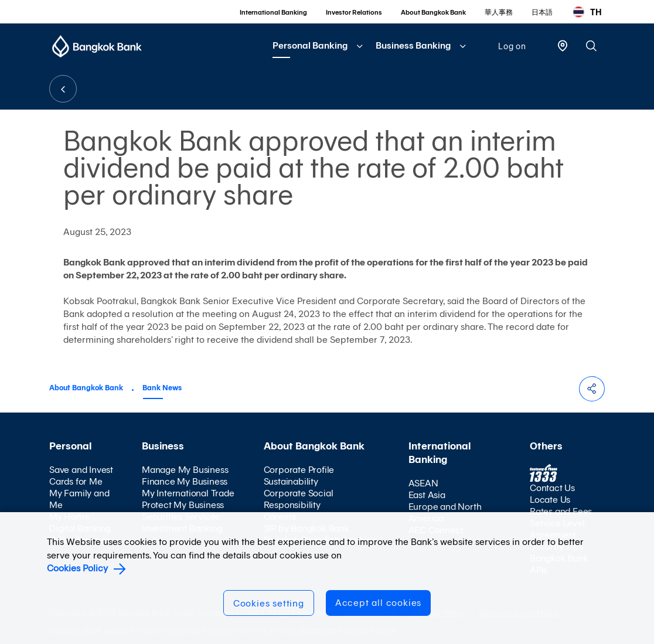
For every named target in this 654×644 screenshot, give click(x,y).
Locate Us (550, 500)
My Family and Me (79, 499)
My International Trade (188, 493)
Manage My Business (185, 470)
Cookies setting (269, 603)
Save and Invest (81, 470)
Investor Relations (354, 12)
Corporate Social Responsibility (299, 499)
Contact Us (552, 488)
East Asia (427, 495)
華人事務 (499, 12)
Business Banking (413, 45)
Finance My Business (185, 481)
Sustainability (291, 481)
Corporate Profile (299, 470)
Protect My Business (183, 505)
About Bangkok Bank (433, 12)
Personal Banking (310, 45)
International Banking (273, 12)
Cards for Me (76, 481)
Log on (512, 46)
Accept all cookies (378, 603)
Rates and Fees (561, 511)
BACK (63, 89)
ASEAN (423, 483)
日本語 (542, 12)
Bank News (162, 388)
